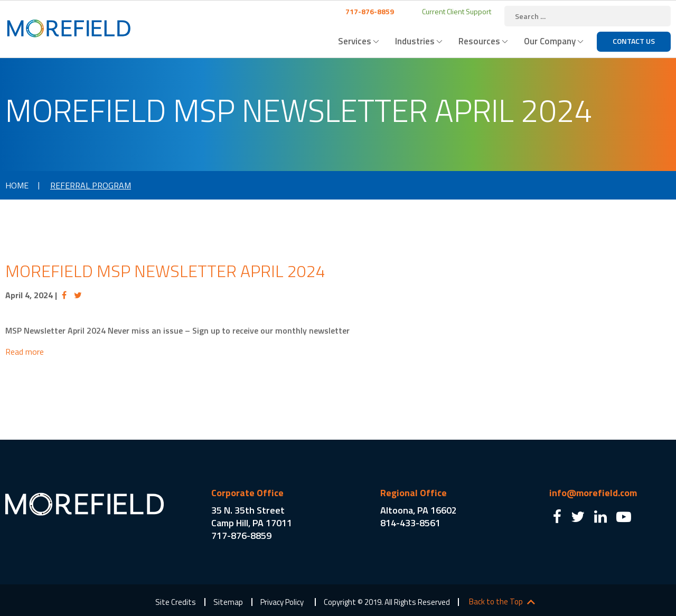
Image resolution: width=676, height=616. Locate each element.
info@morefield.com (593, 493)
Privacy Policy (282, 602)
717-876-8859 (369, 11)
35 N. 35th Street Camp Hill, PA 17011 (252, 517)
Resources (479, 41)
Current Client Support (456, 11)
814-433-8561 (410, 523)
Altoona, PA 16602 (419, 510)
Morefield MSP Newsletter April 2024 (165, 271)
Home (17, 185)
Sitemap (228, 602)
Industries (415, 41)
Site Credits (176, 602)
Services (355, 41)
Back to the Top (496, 602)
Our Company (550, 41)
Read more (25, 352)
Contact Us (634, 41)
